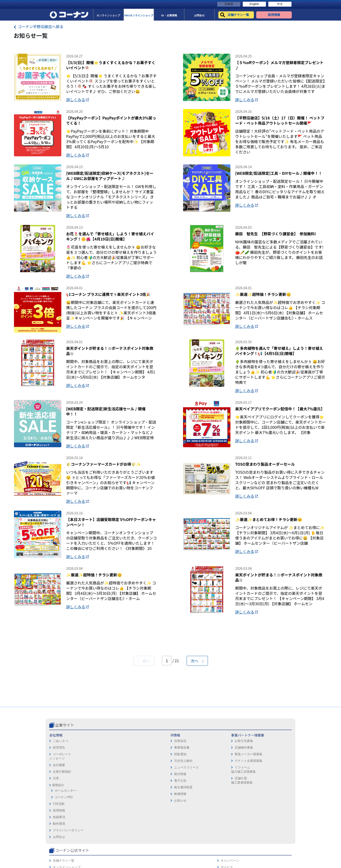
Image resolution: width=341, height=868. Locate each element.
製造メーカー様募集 (146, 826)
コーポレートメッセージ (60, 828)
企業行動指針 (62, 844)
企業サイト (65, 797)
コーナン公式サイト (239, 797)
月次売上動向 (102, 833)
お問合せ (179, 834)
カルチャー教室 (230, 853)
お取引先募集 (142, 813)
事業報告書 (101, 819)
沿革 (56, 850)
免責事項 (179, 814)
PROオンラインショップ (236, 820)
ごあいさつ (61, 813)
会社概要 (59, 837)
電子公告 (99, 853)
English (254, 4)
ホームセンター (65, 862)
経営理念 (59, 819)
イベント (225, 834)
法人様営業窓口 (230, 827)
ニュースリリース (105, 839)
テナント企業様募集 (146, 833)
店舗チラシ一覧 (230, 807)
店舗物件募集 (142, 819)
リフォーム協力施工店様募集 (141, 841)
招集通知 (99, 826)
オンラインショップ (233, 814)
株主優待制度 (102, 859)
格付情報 (99, 846)
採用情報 (179, 807)
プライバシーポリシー (188, 827)
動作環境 (179, 820)
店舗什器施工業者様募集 (140, 852)
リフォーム (227, 847)
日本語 (229, 4)
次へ (197, 733)
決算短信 (99, 813)
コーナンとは (274, 834)
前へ (144, 733)
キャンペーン (274, 807)
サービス (271, 814)
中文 (280, 4)
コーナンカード (276, 827)
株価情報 (99, 866)
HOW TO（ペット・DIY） (236, 840)
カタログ (271, 820)
